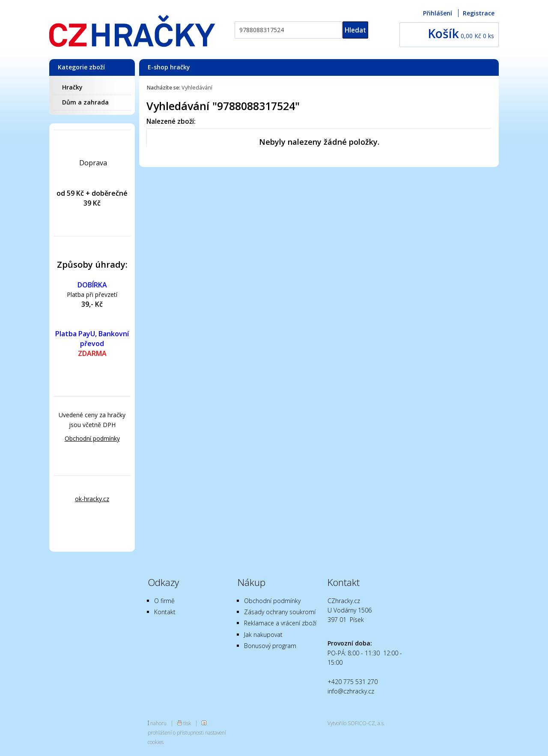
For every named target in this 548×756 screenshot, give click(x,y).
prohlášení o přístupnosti (176, 732)
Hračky (72, 87)
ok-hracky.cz (92, 499)
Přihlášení (438, 13)
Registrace (479, 13)
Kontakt (165, 612)
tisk (187, 723)
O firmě (164, 601)
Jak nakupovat (263, 635)
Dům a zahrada (85, 102)
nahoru (158, 723)
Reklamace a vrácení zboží (280, 623)
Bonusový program (270, 646)
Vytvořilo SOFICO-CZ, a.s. (356, 723)
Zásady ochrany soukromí (280, 612)
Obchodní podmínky (92, 438)
